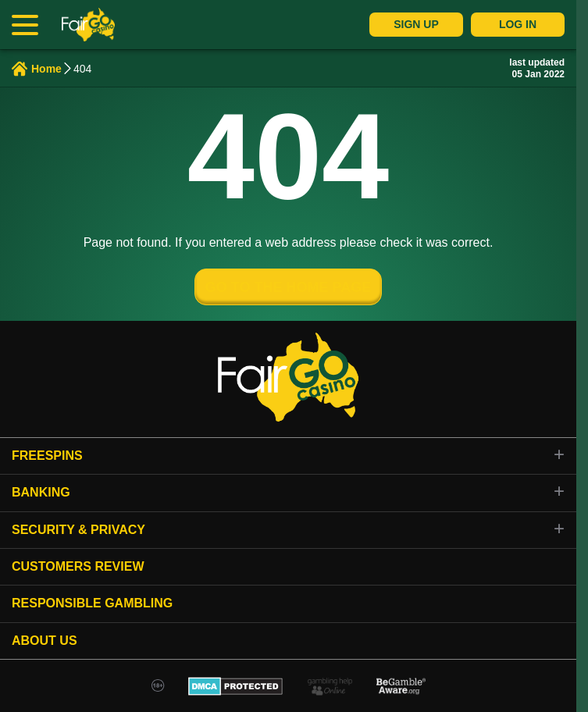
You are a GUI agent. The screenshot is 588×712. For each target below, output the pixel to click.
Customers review (78, 566)
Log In (518, 24)
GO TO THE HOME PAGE (288, 287)
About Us (45, 641)
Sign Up (416, 24)
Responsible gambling (92, 603)
